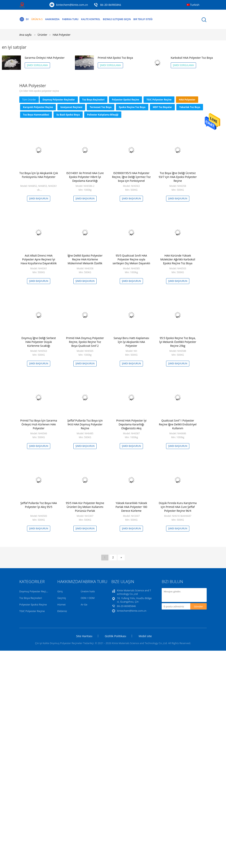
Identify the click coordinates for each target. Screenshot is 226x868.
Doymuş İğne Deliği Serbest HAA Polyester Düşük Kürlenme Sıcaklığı (39, 342)
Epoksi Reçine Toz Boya (132, 107)
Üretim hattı (88, 591)
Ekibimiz (62, 611)
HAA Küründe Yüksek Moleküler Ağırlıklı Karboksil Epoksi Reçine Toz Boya (178, 259)
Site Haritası (84, 636)
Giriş (60, 591)
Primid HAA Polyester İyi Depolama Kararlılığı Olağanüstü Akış (131, 424)
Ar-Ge (84, 604)
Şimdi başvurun (39, 199)
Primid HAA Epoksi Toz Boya (115, 58)
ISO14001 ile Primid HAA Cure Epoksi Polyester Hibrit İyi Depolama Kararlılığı (85, 177)
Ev (24, 19)
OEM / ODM (88, 598)
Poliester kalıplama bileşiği (103, 115)
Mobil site (145, 636)
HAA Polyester (62, 35)
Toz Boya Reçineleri (93, 100)
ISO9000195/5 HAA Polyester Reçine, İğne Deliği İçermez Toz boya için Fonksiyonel (131, 177)
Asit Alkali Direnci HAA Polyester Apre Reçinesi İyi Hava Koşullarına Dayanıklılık (39, 259)
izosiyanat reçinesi (71, 107)
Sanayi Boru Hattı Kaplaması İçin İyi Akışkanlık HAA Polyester (131, 342)
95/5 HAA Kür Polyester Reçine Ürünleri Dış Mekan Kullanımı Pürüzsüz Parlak (85, 507)
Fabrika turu (70, 19)
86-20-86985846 (111, 5)
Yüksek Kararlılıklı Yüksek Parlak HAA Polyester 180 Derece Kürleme (131, 507)
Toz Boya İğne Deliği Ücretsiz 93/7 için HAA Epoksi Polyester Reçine (178, 177)
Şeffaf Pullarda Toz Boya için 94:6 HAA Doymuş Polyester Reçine (85, 424)
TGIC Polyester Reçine (159, 100)
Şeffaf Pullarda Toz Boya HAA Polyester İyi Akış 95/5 (39, 505)
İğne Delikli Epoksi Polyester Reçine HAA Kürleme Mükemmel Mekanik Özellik (85, 259)
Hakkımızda (52, 19)
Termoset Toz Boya (101, 107)
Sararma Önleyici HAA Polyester (45, 58)
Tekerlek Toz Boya (190, 107)
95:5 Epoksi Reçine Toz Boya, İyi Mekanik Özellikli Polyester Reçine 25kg (178, 342)
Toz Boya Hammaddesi (36, 115)
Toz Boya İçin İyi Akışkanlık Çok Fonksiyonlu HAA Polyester (39, 175)
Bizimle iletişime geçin (117, 19)
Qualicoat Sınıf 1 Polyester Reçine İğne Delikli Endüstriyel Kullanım (178, 424)
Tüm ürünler (29, 100)
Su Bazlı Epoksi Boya (68, 115)
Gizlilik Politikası (116, 636)
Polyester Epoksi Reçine (125, 100)
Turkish (195, 5)
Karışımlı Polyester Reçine (38, 107)
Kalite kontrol (91, 19)
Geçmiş (62, 598)
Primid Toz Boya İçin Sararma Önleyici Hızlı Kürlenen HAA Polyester (39, 424)
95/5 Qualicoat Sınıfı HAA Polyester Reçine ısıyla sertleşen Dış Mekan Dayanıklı (131, 259)
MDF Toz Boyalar (162, 107)
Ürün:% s (37, 19)
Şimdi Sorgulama (37, 65)
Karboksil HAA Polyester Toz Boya (192, 58)
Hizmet (62, 604)
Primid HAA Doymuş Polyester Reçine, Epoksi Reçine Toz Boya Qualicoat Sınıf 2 (85, 342)
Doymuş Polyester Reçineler (59, 100)
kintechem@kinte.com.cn (72, 5)
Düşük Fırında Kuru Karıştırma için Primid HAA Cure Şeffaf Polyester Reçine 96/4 (178, 507)
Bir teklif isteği (143, 19)
